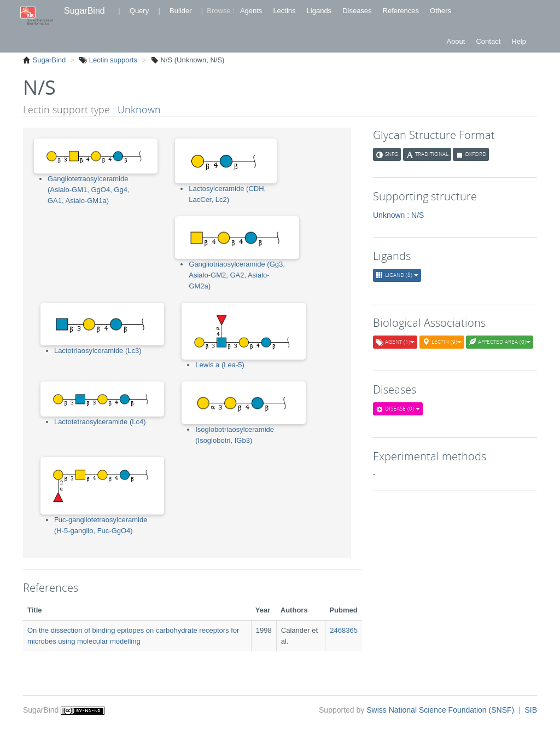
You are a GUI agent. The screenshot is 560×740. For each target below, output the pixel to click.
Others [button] (443, 11)
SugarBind (84, 11)
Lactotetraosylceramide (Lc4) (100, 422)
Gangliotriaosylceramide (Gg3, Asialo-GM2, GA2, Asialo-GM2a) (237, 275)
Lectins (284, 11)
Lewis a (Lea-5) (220, 365)
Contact (488, 41)
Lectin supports (112, 60)
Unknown (139, 109)
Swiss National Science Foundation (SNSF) (441, 710)
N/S (418, 215)
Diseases (357, 11)
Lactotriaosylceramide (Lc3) (98, 351)
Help (519, 41)
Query (139, 11)
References (401, 11)
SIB (531, 710)
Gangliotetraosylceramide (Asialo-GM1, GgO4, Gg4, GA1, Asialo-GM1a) (89, 190)
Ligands (319, 11)
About (456, 41)
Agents (251, 11)
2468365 (344, 630)
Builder (180, 11)
